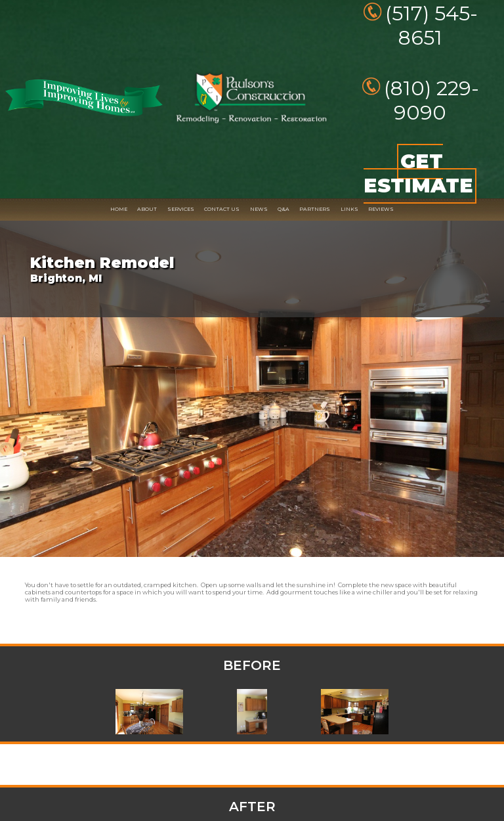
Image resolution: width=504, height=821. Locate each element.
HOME (119, 209)
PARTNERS (315, 209)
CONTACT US (222, 209)
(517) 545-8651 (431, 26)
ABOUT (147, 209)
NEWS (259, 209)
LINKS (349, 209)
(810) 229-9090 (431, 100)
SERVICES (181, 209)
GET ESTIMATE (418, 174)
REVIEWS (381, 209)
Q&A (283, 209)
